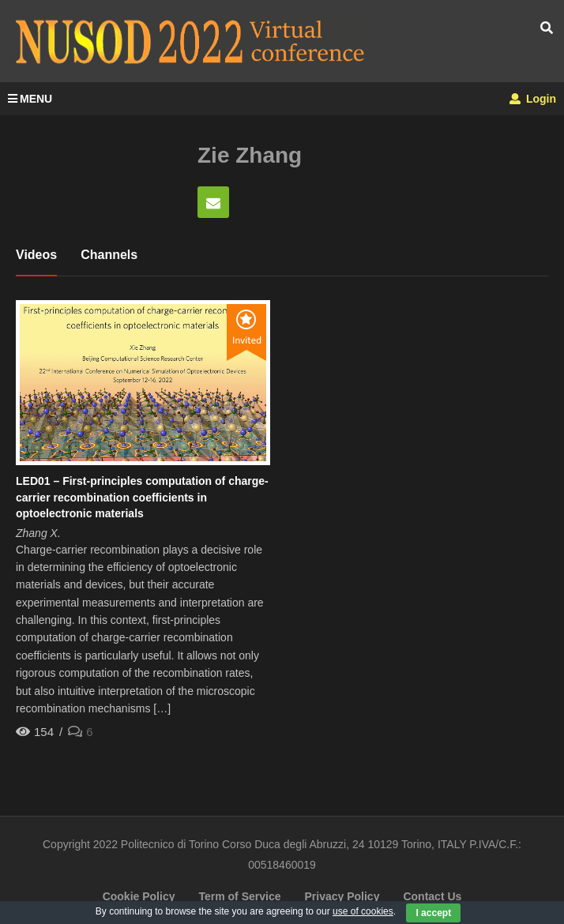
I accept (433, 913)
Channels (109, 255)
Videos (36, 255)
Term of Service (239, 896)
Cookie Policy (139, 896)
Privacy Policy (342, 896)
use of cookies (363, 911)
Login (533, 99)
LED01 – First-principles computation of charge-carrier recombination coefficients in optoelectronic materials (142, 497)
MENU (30, 99)
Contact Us (432, 896)
